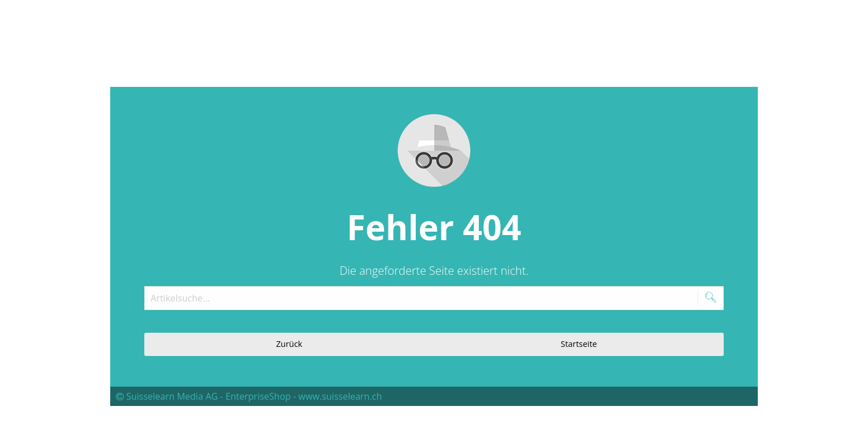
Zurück (289, 344)
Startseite (579, 344)
